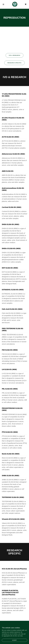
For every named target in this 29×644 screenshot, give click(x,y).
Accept (15, 640)
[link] (15, 4)
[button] (3, 4)
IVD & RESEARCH (15, 55)
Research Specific (14, 63)
